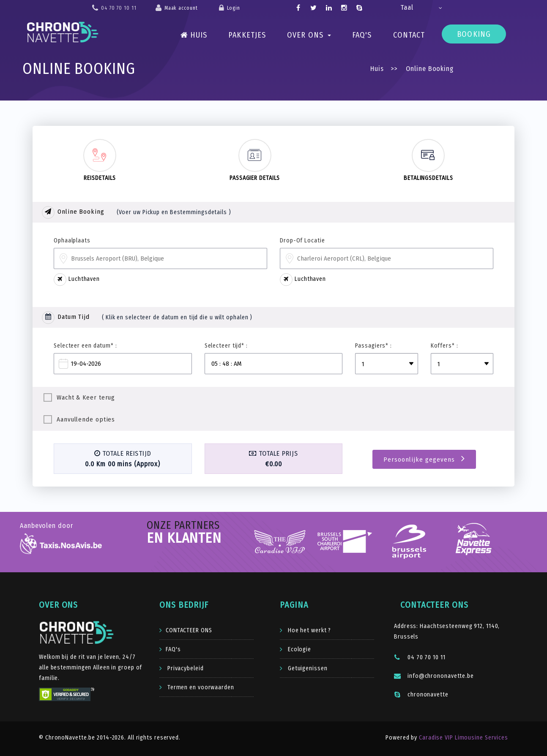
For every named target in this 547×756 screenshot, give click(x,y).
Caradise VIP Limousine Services (463, 738)
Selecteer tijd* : (226, 346)
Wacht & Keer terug (86, 397)
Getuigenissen (307, 668)
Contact (409, 35)
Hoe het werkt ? (309, 630)
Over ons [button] (309, 35)
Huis (194, 35)
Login (234, 8)
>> (394, 69)
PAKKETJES (247, 35)
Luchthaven (77, 280)
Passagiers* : (373, 346)
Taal (407, 7)
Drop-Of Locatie (302, 241)
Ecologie (299, 649)
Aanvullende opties (86, 419)
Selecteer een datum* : (85, 346)
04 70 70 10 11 (420, 657)
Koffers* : (444, 346)
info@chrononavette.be (434, 676)
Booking (474, 34)
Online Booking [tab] (73, 212)
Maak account (181, 8)
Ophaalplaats (72, 241)
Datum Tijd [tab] (66, 318)
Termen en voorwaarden (200, 687)
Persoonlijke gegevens (424, 459)
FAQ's (362, 35)
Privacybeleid (185, 668)
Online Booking (429, 69)
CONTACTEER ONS (189, 630)
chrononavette (421, 695)
